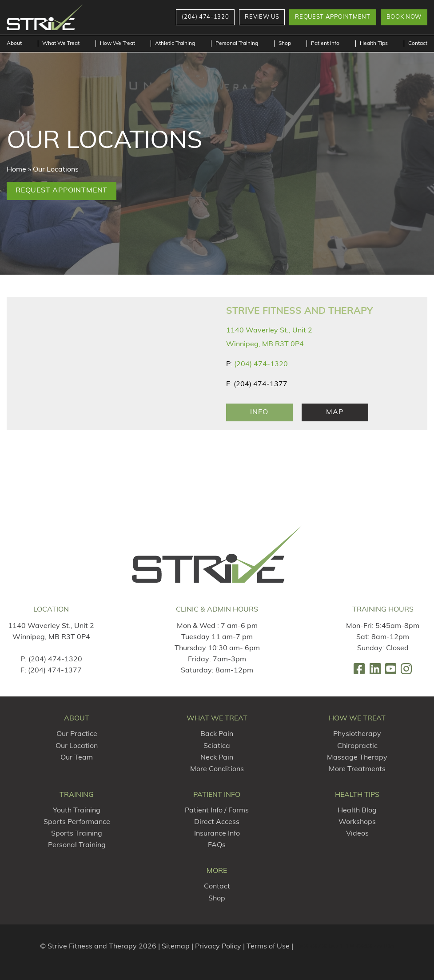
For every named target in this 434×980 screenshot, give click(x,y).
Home (16, 170)
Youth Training (77, 811)
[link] (359, 669)
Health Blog (357, 811)
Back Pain (217, 734)
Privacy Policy (218, 947)
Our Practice (77, 734)
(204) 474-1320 (261, 364)
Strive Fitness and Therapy (299, 311)
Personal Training (237, 44)
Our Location (77, 746)
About (14, 44)
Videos (357, 834)
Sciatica (217, 746)
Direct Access (217, 822)
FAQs (217, 845)
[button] (205, 17)
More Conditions (217, 769)
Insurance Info (217, 834)
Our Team (77, 758)
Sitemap (176, 947)
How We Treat (117, 44)
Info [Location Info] (259, 412)
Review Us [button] (262, 17)
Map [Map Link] (334, 412)
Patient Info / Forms (217, 811)
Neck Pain (217, 758)
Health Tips (374, 44)
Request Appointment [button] (332, 17)
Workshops (357, 822)
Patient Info (325, 44)
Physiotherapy (357, 734)
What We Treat (61, 44)
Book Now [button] (404, 17)
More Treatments (357, 769)
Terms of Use (268, 947)
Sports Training (77, 834)
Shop (285, 44)
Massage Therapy (357, 758)
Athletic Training (175, 44)
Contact (418, 44)
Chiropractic (357, 746)
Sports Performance (77, 822)
